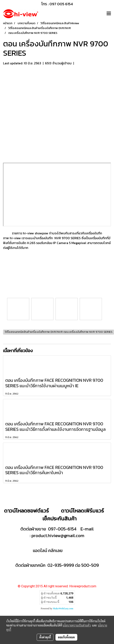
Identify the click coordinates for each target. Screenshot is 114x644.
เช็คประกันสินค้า (59, 518)
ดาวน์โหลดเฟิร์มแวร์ (83, 511)
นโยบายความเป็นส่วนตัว (77, 625)
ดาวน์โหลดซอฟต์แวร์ (26, 511)
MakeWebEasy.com (63, 609)
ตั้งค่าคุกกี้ (45, 637)
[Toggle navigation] (109, 14)
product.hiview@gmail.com (58, 536)
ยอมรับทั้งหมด (66, 637)
